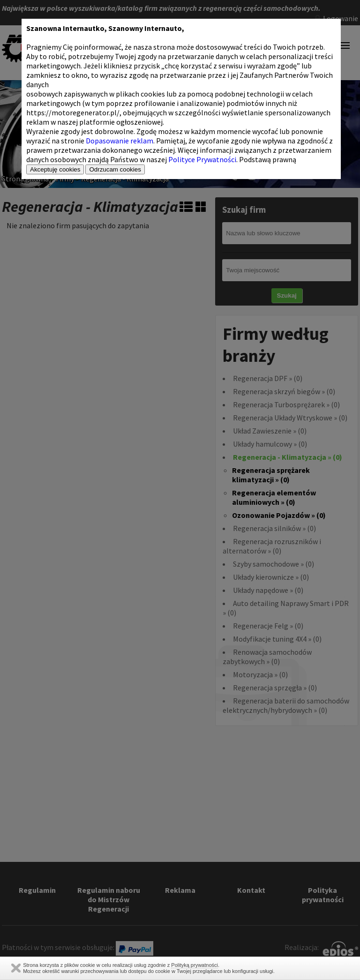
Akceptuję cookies (55, 169)
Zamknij (16, 968)
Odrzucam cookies (115, 169)
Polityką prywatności (195, 965)
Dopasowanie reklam (120, 141)
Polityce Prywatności (202, 159)
